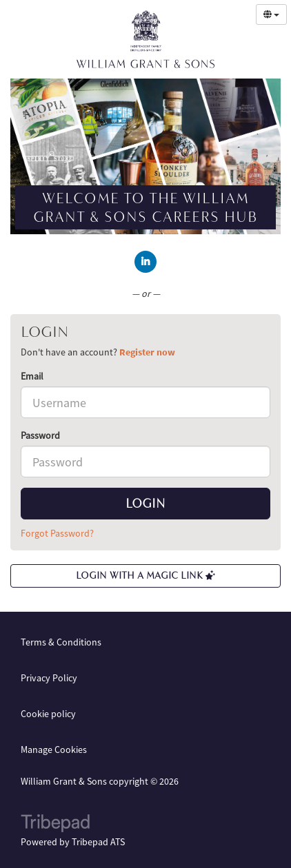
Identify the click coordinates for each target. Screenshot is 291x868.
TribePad (55, 825)
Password (40, 435)
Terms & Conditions (61, 642)
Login (145, 504)
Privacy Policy (49, 678)
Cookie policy (48, 714)
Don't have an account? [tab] (98, 352)
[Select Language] (271, 14)
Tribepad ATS (98, 842)
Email (32, 376)
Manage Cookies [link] (54, 750)
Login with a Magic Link (145, 576)
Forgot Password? (57, 533)
